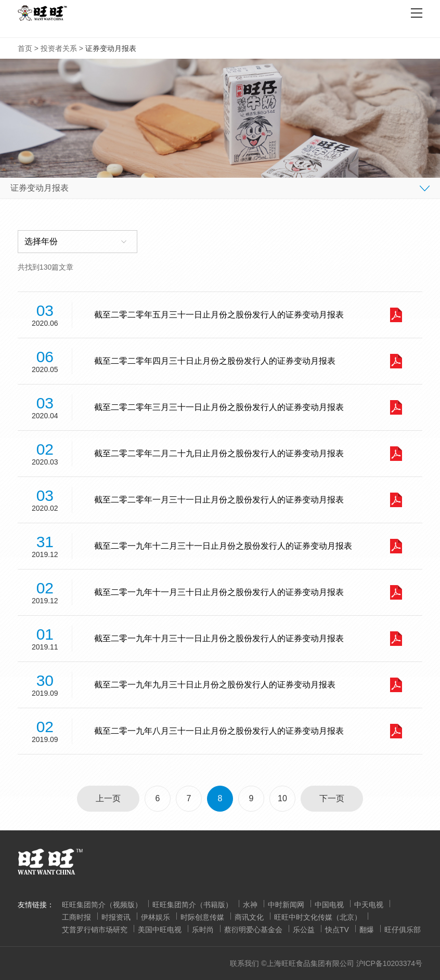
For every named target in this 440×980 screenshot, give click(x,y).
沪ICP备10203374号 (390, 963)
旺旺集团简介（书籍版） (192, 905)
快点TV (337, 930)
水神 (250, 905)
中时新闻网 (286, 905)
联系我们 (244, 963)
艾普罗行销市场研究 (95, 930)
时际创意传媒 (202, 917)
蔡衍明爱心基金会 (253, 930)
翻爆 (367, 930)
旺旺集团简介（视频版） (102, 905)
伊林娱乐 (156, 917)
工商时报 (76, 917)
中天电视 (369, 905)
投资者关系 (59, 48)
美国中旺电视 (160, 930)
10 (282, 798)
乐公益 (304, 930)
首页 (25, 48)
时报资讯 (116, 917)
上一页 (108, 798)
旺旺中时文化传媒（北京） (318, 917)
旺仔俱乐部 (403, 930)
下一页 (332, 798)
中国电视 (329, 905)
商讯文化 (249, 917)
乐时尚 (203, 930)
